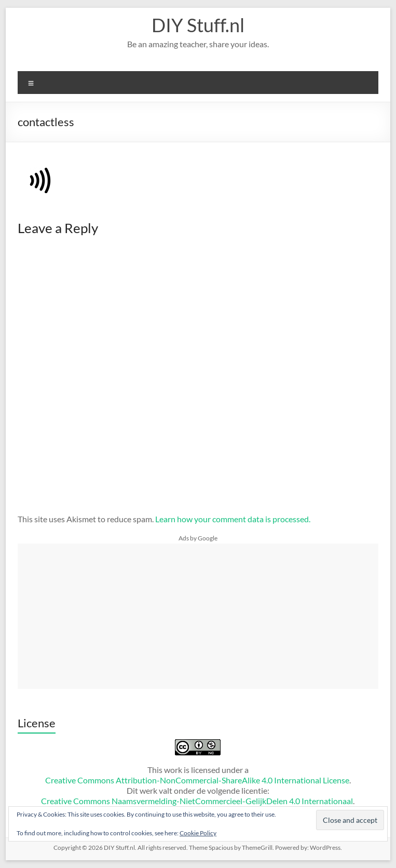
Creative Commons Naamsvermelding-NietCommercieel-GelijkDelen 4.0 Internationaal (197, 801)
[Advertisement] (198, 616)
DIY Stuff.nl (198, 25)
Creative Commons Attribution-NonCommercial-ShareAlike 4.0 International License (197, 780)
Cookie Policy (198, 833)
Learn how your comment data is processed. (233, 519)
